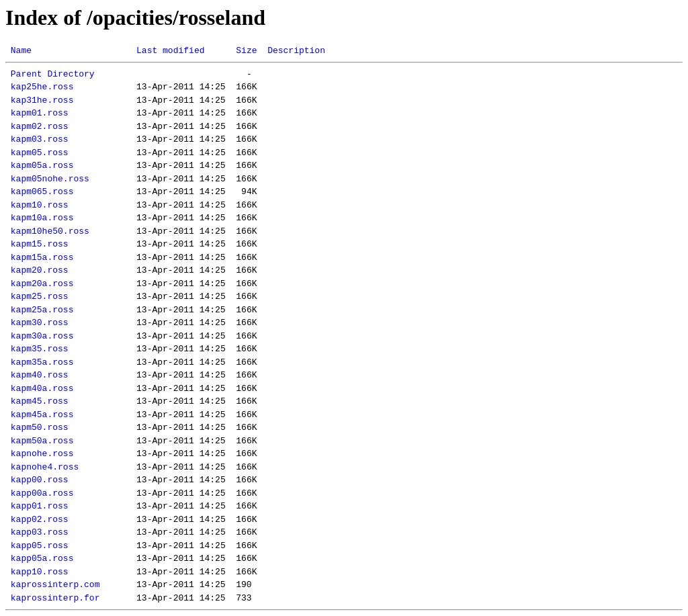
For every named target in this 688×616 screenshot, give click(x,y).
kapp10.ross (40, 572)
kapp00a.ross (42, 493)
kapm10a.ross (42, 218)
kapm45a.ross (42, 414)
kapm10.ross (40, 205)
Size (246, 50)
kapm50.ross (40, 427)
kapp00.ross (40, 480)
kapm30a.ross (42, 336)
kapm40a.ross (42, 388)
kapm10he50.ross (50, 231)
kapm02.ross (40, 126)
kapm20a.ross (42, 283)
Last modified (170, 50)
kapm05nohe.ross (50, 179)
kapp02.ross (40, 519)
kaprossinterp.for (55, 598)
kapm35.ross (40, 349)
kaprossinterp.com (55, 584)
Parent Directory (53, 74)
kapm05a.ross (42, 165)
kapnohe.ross (42, 453)
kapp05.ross (40, 545)
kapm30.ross (40, 322)
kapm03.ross (40, 139)
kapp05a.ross (42, 558)
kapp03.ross (40, 532)
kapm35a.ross (42, 362)
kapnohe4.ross (45, 467)
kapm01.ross (40, 113)
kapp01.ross (40, 506)
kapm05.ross (40, 152)
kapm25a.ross (42, 310)
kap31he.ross (42, 100)
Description (296, 50)
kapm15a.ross (42, 257)
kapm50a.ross (42, 441)
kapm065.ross (42, 191)
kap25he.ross (42, 87)
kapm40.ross (40, 375)
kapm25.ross (40, 296)
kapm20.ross (40, 270)
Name (21, 50)
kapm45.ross (40, 401)
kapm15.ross (40, 244)
